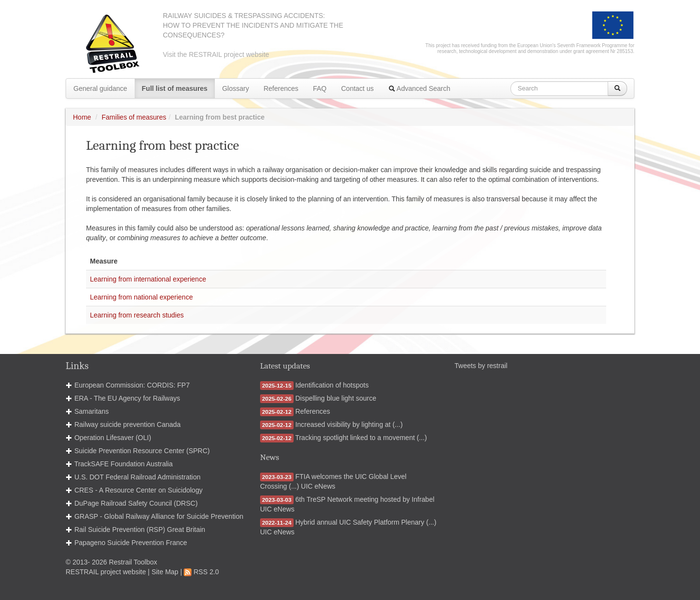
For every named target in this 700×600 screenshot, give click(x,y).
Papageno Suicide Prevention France (131, 543)
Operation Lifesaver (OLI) (113, 438)
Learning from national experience (141, 297)
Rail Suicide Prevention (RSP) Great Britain (140, 529)
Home (82, 117)
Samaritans (92, 411)
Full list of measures (175, 88)
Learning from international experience (148, 279)
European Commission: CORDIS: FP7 (132, 385)
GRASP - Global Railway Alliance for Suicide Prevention (159, 516)
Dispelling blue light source (336, 398)
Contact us (358, 88)
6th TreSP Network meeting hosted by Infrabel (365, 499)
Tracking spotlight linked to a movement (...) (361, 438)
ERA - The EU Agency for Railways (127, 398)
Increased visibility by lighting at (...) (349, 424)
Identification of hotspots (332, 385)
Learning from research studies (137, 315)
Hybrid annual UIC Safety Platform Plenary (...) (366, 522)
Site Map (165, 572)
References (281, 88)
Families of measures (134, 117)
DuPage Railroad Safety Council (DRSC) (136, 503)
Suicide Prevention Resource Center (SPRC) (142, 451)
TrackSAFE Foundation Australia (124, 464)
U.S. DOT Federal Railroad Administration (138, 477)
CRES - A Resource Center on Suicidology (139, 490)
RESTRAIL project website (106, 572)
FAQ (320, 88)
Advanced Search (420, 88)
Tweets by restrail (481, 366)
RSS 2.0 (201, 572)
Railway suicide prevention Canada (128, 424)
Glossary (236, 88)
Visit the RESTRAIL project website (216, 54)
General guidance (100, 88)
